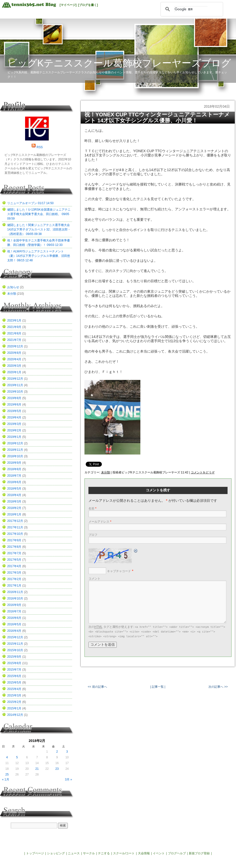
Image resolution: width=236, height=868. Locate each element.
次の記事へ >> (218, 687)
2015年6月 (14, 676)
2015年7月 (14, 670)
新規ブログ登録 (199, 853)
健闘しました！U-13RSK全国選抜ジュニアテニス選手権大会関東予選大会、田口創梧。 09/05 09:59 (39, 214)
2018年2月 (14, 508)
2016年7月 (14, 611)
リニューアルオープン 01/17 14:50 (30, 203)
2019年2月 (14, 430)
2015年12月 (15, 637)
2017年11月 (15, 527)
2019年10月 (15, 392)
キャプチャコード (119, 571)
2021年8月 (14, 333)
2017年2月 (14, 579)
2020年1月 (14, 372)
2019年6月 (14, 405)
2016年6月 (14, 618)
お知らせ (13, 287)
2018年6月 (14, 482)
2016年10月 (15, 598)
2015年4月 (14, 689)
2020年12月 (15, 346)
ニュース (74, 853)
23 (57, 769)
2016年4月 (14, 631)
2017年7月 (14, 553)
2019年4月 (14, 417)
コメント (94, 579)
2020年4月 (14, 359)
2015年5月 (14, 683)
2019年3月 (14, 424)
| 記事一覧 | (158, 687)
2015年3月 (14, 695)
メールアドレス (100, 522)
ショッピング (56, 853)
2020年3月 (14, 366)
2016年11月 (15, 592)
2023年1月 (14, 320)
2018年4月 (14, 495)
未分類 (106, 472)
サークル (89, 853)
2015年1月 (14, 708)
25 (7, 775)
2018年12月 (15, 443)
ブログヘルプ (177, 853)
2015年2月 (14, 702)
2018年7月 (14, 476)
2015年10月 (15, 650)
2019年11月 (15, 385)
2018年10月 (15, 456)
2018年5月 (14, 489)
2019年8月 (14, 398)
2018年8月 (14, 469)
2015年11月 (15, 644)
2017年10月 (15, 534)
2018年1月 (14, 514)
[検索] (191, 9)
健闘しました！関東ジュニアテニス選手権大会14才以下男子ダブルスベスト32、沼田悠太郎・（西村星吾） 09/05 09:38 (39, 229)
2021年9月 (14, 327)
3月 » (68, 779)
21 (37, 769)
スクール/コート (124, 853)
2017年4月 (14, 566)
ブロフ (93, 535)
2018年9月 (14, 463)
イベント (159, 853)
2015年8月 (14, 663)
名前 (92, 508)
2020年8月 (14, 353)
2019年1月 (14, 437)
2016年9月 (14, 605)
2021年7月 (14, 340)
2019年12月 (15, 379)
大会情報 (144, 853)
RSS (40, 147)
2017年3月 (14, 573)
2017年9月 (14, 540)
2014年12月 (15, 715)
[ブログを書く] (88, 5)
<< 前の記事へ (97, 687)
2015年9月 (14, 657)
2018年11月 (15, 450)
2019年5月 (14, 411)
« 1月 (6, 779)
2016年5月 (14, 624)
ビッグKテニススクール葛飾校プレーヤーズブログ (119, 63)
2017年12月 (15, 521)
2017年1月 (14, 586)
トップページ (35, 853)
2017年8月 (14, 547)
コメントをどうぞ (203, 472)
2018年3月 (14, 502)
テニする (104, 853)
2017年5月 (14, 560)
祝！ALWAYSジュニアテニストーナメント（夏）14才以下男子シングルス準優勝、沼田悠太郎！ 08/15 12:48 (39, 256)
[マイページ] (68, 5)
